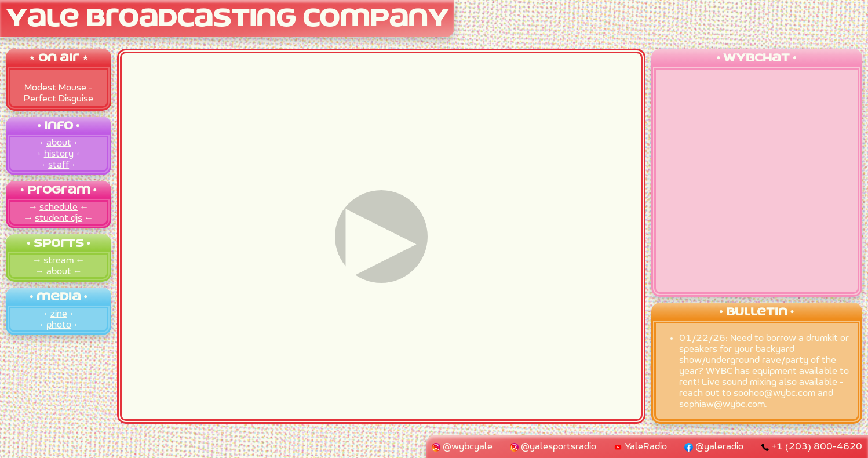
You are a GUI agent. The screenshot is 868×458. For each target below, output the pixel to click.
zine (59, 314)
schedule (59, 207)
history (59, 154)
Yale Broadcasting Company (227, 19)
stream (59, 260)
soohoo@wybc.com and (783, 393)
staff (59, 165)
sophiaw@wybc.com (722, 404)
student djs (59, 218)
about (59, 143)
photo (59, 325)
